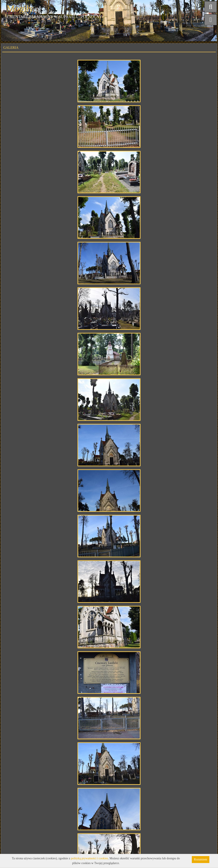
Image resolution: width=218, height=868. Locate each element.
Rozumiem (201, 859)
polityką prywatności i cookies (89, 858)
